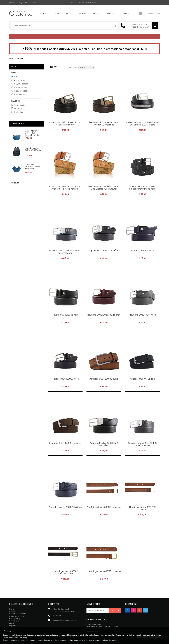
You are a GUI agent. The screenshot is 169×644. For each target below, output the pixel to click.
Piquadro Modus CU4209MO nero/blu (104, 444)
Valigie (69, 14)
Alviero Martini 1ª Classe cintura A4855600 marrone (104, 124)
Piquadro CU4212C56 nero (65, 315)
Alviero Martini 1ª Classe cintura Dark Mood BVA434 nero (142, 124)
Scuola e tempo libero (104, 14)
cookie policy (22, 637)
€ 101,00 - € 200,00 (22, 87)
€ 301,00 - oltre (20, 95)
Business (83, 14)
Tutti (16, 77)
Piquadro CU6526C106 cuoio (104, 379)
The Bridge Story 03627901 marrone (142, 508)
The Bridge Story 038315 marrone (104, 571)
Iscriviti (115, 611)
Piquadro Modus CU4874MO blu (65, 507)
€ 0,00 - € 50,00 (21, 80)
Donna (43, 14)
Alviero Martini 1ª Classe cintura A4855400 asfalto (65, 124)
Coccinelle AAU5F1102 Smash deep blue (32, 167)
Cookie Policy (15, 621)
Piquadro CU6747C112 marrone (65, 443)
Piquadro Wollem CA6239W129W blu (33, 149)
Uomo (56, 14)
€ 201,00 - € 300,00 (22, 91)
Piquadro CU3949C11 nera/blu (104, 251)
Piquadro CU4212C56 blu (142, 251)
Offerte (126, 14)
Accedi (12, 3)
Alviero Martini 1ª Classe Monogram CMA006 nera (142, 188)
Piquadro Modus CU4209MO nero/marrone (142, 444)
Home (11, 59)
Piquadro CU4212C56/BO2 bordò (104, 315)
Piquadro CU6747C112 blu (142, 379)
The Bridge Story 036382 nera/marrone (65, 572)
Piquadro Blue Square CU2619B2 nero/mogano (65, 252)
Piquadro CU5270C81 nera (142, 315)
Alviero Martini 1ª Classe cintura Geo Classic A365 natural (65, 188)
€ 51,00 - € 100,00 (21, 84)
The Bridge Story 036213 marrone (104, 507)
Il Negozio (13, 611)
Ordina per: (73, 67)
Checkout (35, 3)
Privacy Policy (15, 618)
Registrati (23, 3)
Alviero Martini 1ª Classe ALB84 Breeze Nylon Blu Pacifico (32, 134)
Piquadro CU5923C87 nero (65, 379)
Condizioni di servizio (18, 614)
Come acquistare (16, 616)
